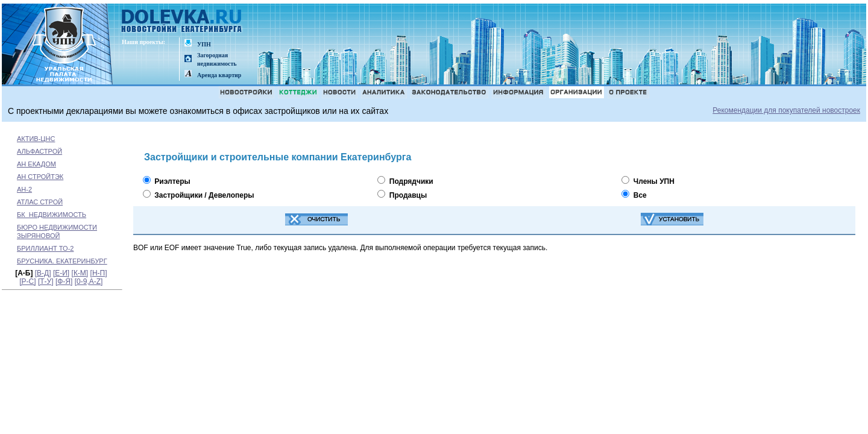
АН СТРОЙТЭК (40, 177)
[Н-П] (99, 273)
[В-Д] (43, 273)
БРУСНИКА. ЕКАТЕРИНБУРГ (62, 261)
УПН (204, 44)
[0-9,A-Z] (89, 281)
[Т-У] (46, 281)
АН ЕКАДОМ (36, 164)
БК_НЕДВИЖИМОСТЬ (52, 215)
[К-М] (80, 273)
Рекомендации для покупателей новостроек (786, 110)
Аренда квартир (219, 75)
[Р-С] (27, 281)
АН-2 (24, 189)
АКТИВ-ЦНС (36, 139)
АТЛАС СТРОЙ (40, 202)
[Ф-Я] (64, 281)
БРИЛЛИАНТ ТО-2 (45, 248)
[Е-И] (61, 273)
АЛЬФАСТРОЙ (39, 151)
